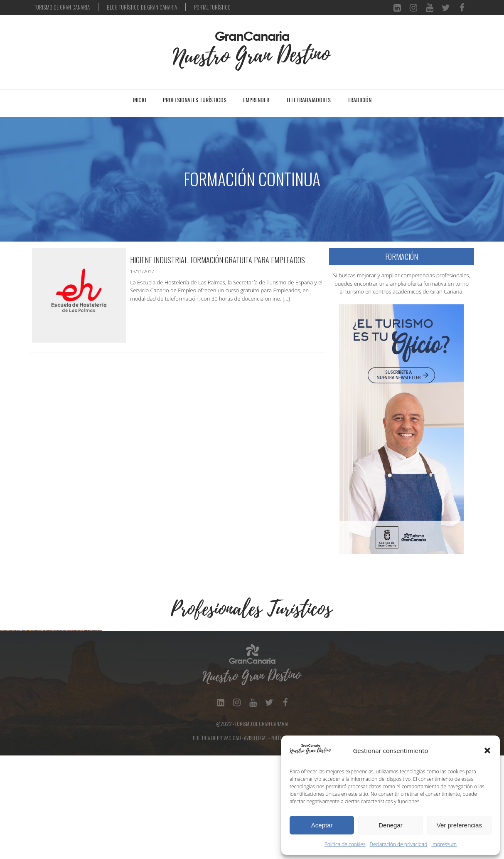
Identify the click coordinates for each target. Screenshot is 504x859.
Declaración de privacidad (399, 844)
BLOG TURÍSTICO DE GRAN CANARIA (142, 7)
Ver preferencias (459, 825)
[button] (487, 750)
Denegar (391, 825)
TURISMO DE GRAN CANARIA (62, 7)
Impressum (444, 844)
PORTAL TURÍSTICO (212, 7)
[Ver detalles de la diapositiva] (52, 682)
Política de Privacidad (217, 841)
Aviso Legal (256, 841)
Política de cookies (345, 844)
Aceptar (322, 825)
